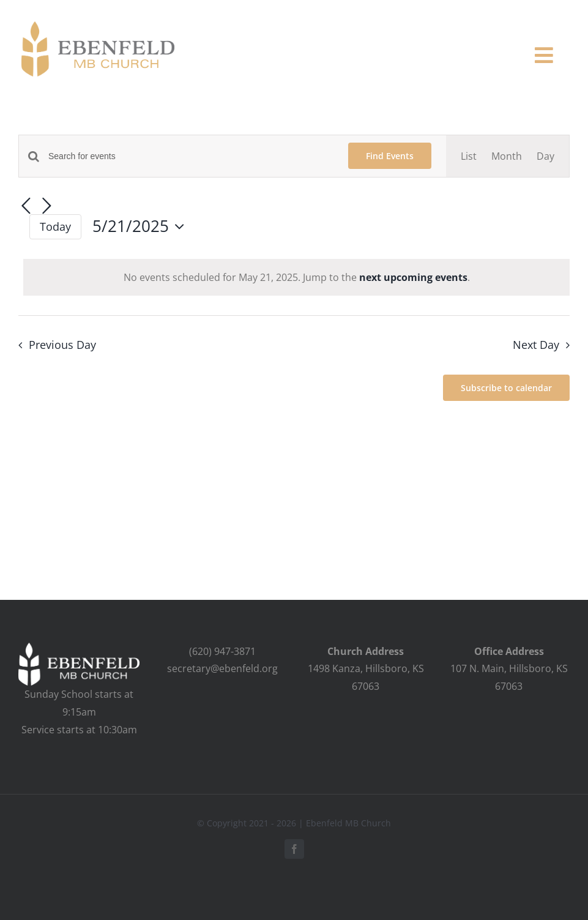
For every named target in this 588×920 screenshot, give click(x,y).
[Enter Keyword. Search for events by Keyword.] (191, 156)
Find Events (390, 156)
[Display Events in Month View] (507, 156)
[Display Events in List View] (469, 156)
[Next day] (47, 207)
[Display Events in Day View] (545, 156)
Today (55, 226)
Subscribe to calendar (506, 388)
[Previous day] (26, 207)
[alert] (296, 278)
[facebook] (294, 849)
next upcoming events (413, 277)
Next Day (536, 345)
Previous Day (62, 345)
